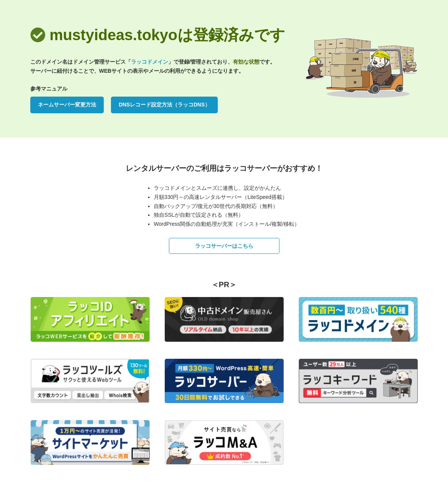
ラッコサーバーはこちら (224, 246)
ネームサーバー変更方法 (67, 105)
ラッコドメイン (150, 62)
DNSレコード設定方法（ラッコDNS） (164, 105)
